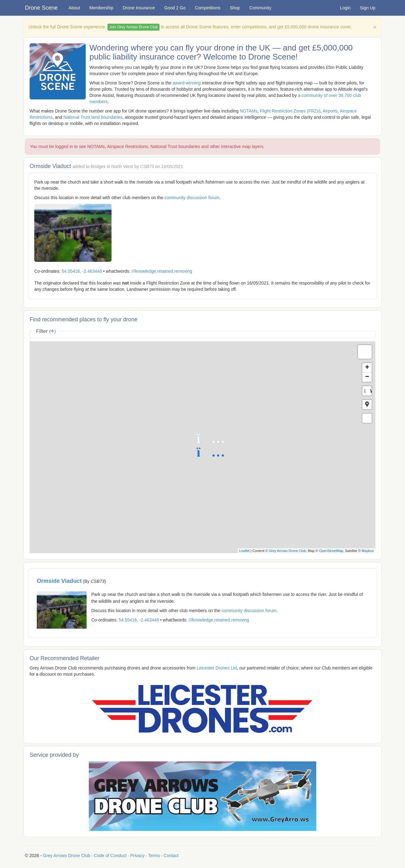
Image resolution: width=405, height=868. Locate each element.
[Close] (375, 27)
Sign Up (368, 8)
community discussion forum (192, 198)
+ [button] (367, 368)
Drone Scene (41, 8)
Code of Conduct (110, 856)
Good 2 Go (175, 8)
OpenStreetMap (331, 551)
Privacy (137, 856)
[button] (367, 405)
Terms (154, 856)
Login (345, 8)
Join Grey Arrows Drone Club (133, 27)
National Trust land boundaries (93, 117)
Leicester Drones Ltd (217, 668)
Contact (171, 856)
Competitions (208, 8)
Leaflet (244, 551)
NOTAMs (249, 111)
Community (260, 8)
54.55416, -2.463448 (82, 271)
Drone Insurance (139, 8)
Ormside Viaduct (59, 581)
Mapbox (368, 551)
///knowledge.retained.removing (162, 271)
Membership (101, 8)
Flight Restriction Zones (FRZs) (290, 111)
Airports (330, 111)
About (74, 8)
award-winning (187, 83)
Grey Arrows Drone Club (287, 551)
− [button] (367, 377)
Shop (235, 8)
